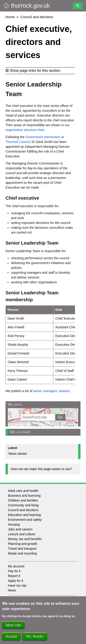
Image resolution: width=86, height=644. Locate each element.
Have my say (17, 585)
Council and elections (37, 17)
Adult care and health (23, 491)
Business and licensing (24, 496)
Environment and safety (25, 520)
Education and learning (24, 515)
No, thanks (35, 638)
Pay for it (14, 571)
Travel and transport (22, 549)
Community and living (23, 505)
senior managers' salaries (51, 391)
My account (20, 432)
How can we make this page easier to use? (41, 469)
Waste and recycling (22, 553)
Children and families (23, 500)
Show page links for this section (33, 71)
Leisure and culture (21, 534)
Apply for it (15, 581)
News (12, 590)
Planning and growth (22, 544)
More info (13, 627)
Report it (14, 576)
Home (10, 17)
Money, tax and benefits (25, 539)
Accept (11, 638)
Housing (14, 524)
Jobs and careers (20, 529)
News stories (18, 454)
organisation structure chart (25, 130)
